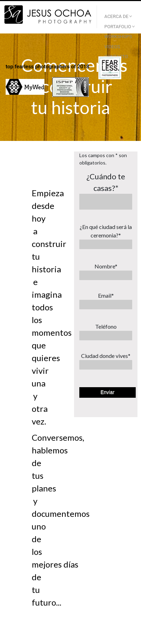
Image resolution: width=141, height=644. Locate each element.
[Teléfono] (106, 336)
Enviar (108, 392)
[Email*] (106, 305)
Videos (112, 47)
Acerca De (116, 16)
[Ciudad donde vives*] (106, 365)
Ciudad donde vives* (106, 356)
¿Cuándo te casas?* (106, 182)
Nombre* (106, 266)
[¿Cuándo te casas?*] (106, 202)
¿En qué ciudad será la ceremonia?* (106, 231)
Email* (106, 295)
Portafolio (118, 27)
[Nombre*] (106, 275)
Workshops (118, 36)
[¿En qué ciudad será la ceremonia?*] (106, 244)
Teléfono (106, 326)
